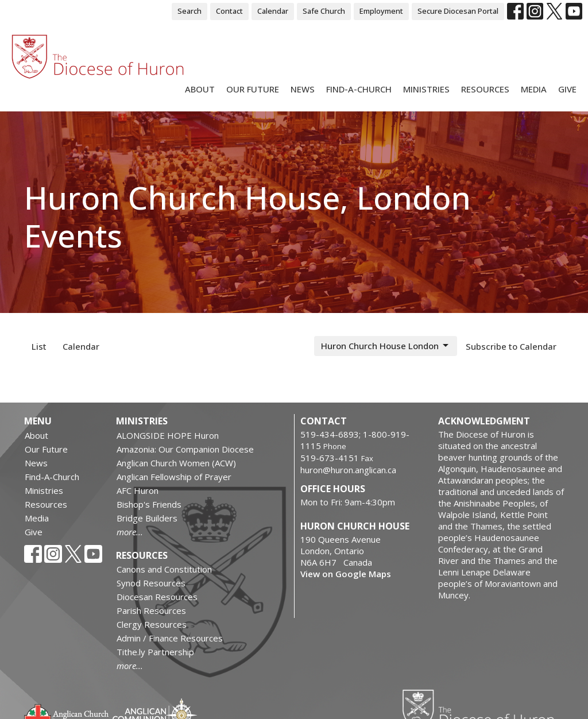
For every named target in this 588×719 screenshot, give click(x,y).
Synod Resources (151, 583)
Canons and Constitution (164, 569)
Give (567, 89)
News (303, 89)
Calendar (273, 11)
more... (130, 532)
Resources (485, 89)
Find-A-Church (359, 89)
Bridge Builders (147, 518)
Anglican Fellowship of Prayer (174, 477)
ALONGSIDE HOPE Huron (168, 435)
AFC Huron (138, 490)
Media (534, 89)
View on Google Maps (346, 574)
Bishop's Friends (149, 504)
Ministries (426, 89)
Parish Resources (151, 610)
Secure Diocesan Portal (458, 11)
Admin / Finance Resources (170, 638)
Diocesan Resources (157, 597)
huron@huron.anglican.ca (348, 470)
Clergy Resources (152, 624)
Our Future (253, 89)
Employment (381, 11)
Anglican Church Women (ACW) (176, 463)
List (39, 346)
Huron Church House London (386, 346)
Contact (229, 11)
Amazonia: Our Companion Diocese (185, 449)
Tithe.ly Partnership (155, 652)
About (200, 89)
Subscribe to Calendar (511, 346)
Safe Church (324, 11)
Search (189, 11)
